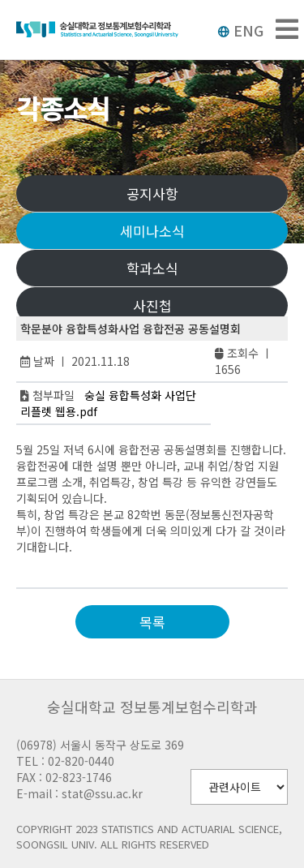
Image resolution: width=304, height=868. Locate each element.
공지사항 (152, 193)
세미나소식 (152, 231)
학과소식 (152, 268)
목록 (152, 622)
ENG (240, 30)
